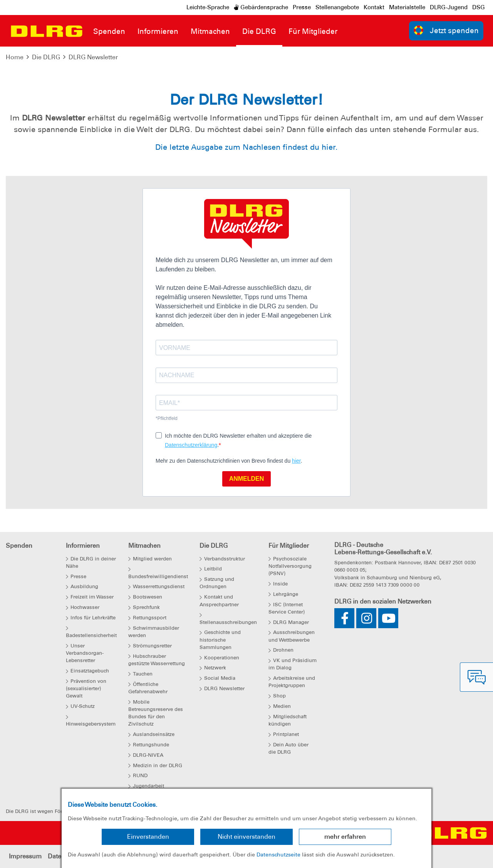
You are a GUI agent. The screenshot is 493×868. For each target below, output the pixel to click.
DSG (479, 7)
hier (296, 461)
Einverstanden (148, 837)
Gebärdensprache (261, 7)
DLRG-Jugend (449, 7)
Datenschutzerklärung (191, 445)
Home (15, 57)
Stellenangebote (337, 7)
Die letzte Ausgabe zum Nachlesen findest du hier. (246, 147)
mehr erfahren (345, 837)
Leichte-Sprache (208, 7)
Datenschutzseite (278, 855)
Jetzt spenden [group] (446, 30)
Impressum (25, 856)
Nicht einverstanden (246, 837)
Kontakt (374, 7)
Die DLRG (46, 57)
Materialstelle (407, 7)
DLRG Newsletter (93, 57)
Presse (302, 7)
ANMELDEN (247, 479)
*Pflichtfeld (167, 418)
